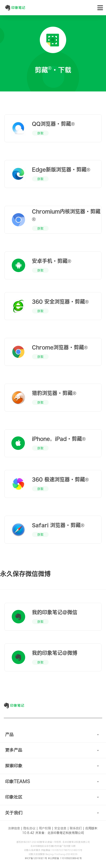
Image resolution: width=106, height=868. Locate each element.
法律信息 (14, 828)
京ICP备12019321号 (36, 858)
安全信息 (60, 828)
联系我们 (76, 828)
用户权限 (45, 828)
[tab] (53, 735)
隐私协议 (29, 828)
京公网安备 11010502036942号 (65, 858)
